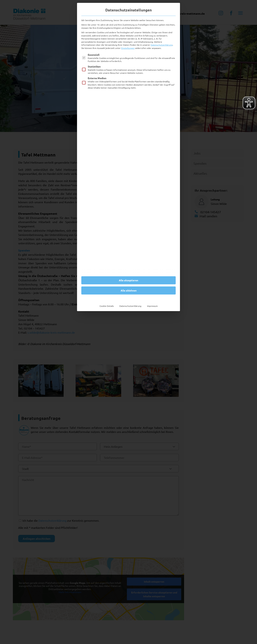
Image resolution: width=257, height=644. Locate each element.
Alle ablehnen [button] (129, 290)
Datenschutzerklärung (162, 45)
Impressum (152, 306)
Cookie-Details (107, 306)
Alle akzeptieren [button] (128, 280)
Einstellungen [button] (128, 48)
